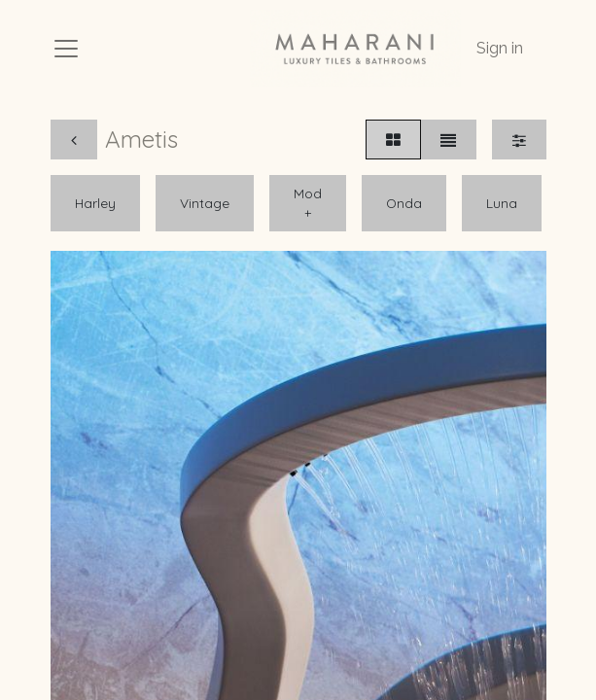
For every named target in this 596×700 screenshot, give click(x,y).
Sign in (500, 48)
